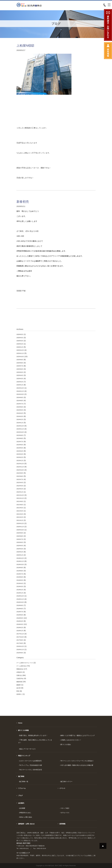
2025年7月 (20, 366)
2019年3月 (20, 587)
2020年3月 (20, 549)
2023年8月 (20, 438)
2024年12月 (20, 388)
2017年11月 (20, 634)
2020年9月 (20, 533)
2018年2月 (20, 628)
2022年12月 (20, 464)
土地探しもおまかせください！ (71, 740)
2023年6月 (20, 445)
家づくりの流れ (66, 744)
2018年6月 (20, 615)
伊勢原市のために (25, 813)
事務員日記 (20, 669)
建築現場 (19, 682)
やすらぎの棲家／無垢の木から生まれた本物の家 (77, 765)
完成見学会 (20, 679)
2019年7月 (20, 574)
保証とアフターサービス (27, 749)
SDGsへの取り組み (26, 817)
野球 (18, 691)
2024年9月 (20, 398)
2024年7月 (20, 404)
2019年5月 (20, 580)
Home (20, 723)
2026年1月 (20, 347)
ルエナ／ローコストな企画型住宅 (30, 761)
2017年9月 (20, 640)
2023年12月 (20, 426)
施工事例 (21, 776)
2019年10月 (20, 565)
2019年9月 (20, 568)
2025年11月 (20, 353)
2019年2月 (20, 590)
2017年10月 (20, 637)
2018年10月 (20, 602)
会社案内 (21, 803)
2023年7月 (20, 442)
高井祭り (19, 694)
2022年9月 (20, 473)
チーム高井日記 (21, 666)
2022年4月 (20, 483)
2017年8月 (20, 643)
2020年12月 (20, 523)
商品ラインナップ (24, 756)
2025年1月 (20, 385)
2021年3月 (20, 514)
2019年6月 (20, 577)
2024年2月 (20, 420)
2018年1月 (20, 631)
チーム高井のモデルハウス (25, 663)
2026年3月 (20, 341)
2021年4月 (20, 511)
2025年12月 (20, 350)
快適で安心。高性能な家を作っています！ (33, 735)
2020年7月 (20, 539)
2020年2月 (20, 552)
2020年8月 (20, 536)
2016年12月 (20, 646)
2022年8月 (20, 476)
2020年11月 (20, 527)
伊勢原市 (19, 672)
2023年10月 (20, 432)
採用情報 (62, 824)
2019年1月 (20, 593)
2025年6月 (20, 369)
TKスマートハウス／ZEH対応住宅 (31, 770)
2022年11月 (20, 467)
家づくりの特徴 (23, 730)
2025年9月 (20, 360)
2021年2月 (20, 517)
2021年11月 (20, 498)
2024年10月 (20, 394)
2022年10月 (20, 470)
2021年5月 (20, 508)
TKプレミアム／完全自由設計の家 (31, 765)
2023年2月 (20, 457)
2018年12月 (20, 596)
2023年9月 (20, 435)
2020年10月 (20, 530)
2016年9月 (20, 653)
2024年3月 (20, 416)
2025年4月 (20, 375)
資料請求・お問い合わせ (26, 824)
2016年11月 (20, 650)
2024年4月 (20, 413)
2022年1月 (20, 492)
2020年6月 (20, 542)
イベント (62, 788)
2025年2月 (20, 382)
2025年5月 (20, 372)
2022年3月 (20, 486)
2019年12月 (20, 558)
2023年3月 (20, 454)
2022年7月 (20, 479)
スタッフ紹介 (65, 808)
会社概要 (22, 808)
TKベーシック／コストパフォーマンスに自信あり (77, 761)
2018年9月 (20, 605)
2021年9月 (20, 501)
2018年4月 (20, 621)
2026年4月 (20, 338)
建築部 (19, 685)
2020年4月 (20, 546)
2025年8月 (20, 363)
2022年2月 (20, 489)
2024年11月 (20, 391)
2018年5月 (20, 618)
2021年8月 (20, 505)
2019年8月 (20, 571)
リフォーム (22, 788)
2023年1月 (20, 461)
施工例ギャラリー (66, 782)
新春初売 (23, 202)
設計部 (19, 688)
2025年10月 (20, 357)
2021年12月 (20, 495)
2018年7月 (20, 612)
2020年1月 (20, 555)
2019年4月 (20, 583)
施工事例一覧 (24, 782)
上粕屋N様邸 (25, 46)
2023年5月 (20, 448)
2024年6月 (20, 407)
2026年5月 (20, 334)
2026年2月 (20, 344)
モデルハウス (65, 813)
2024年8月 (20, 401)
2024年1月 (20, 423)
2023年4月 (20, 451)
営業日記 (19, 675)
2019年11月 (20, 561)
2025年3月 (20, 379)
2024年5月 (20, 410)
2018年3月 (20, 624)
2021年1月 (20, 520)
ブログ (20, 796)
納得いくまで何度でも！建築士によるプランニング (78, 735)
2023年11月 (20, 429)
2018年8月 (20, 609)
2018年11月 (20, 599)
